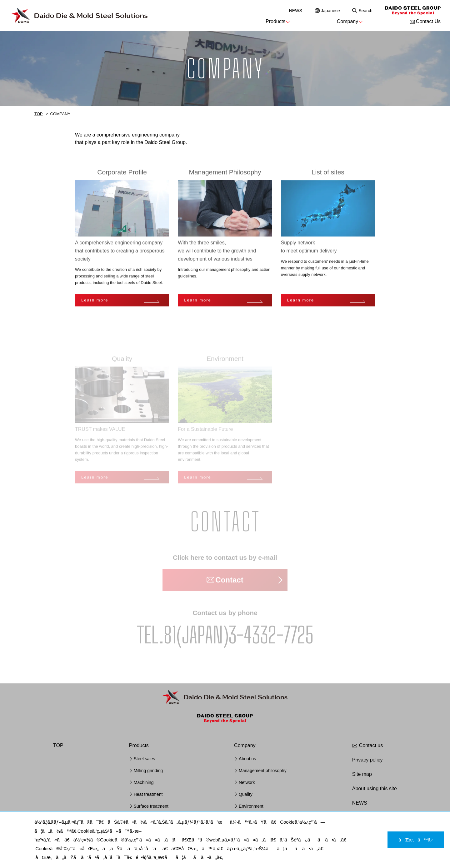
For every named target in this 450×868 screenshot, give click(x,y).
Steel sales (144, 759)
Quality (246, 794)
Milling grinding (148, 771)
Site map (362, 774)
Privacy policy (367, 760)
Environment (251, 806)
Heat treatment (148, 794)
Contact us (371, 745)
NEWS (296, 11)
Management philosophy (263, 771)
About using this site (375, 789)
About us (247, 759)
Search (365, 11)
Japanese (330, 11)
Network (247, 782)
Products (275, 21)
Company (347, 21)
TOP (39, 114)
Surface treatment (151, 806)
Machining (144, 782)
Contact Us (428, 21)
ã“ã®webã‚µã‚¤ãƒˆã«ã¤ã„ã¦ (231, 840)
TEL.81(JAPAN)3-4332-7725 (225, 636)
